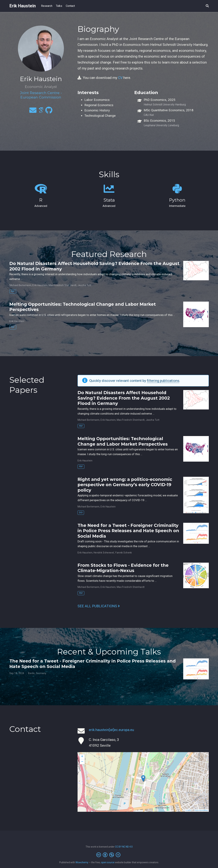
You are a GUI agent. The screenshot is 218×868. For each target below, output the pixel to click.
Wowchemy (82, 862)
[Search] (207, 6)
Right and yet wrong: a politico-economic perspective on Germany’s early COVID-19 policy (125, 485)
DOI (81, 512)
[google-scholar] (41, 112)
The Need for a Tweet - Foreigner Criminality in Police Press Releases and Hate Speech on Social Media (128, 531)
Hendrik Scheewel (104, 553)
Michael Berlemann (20, 285)
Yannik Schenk (123, 553)
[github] (49, 112)
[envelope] (33, 112)
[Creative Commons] (109, 855)
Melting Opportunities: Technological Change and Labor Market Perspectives (123, 441)
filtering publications (163, 381)
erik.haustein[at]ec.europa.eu (111, 730)
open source (108, 862)
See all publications (99, 606)
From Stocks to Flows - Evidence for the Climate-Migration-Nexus (123, 568)
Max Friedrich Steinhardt (63, 285)
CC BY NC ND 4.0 (124, 847)
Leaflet (188, 810)
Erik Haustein (23, 6)
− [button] (82, 762)
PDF (13, 291)
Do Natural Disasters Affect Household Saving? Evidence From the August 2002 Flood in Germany (124, 398)
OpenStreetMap (201, 810)
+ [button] (82, 757)
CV (120, 78)
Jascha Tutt (85, 285)
